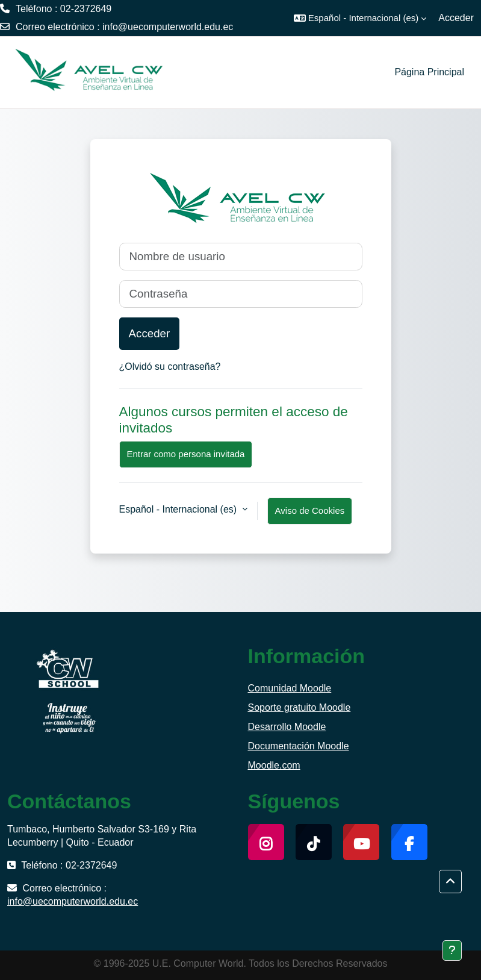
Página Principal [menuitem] (429, 72)
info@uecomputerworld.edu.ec (168, 27)
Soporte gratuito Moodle (299, 707)
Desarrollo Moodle (287, 727)
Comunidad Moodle (290, 688)
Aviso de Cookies (310, 510)
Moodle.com (274, 765)
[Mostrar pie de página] (452, 950)
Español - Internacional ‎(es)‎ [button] (179, 509)
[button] (360, 18)
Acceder (456, 18)
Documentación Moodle (299, 746)
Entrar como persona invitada (186, 454)
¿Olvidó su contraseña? (170, 367)
